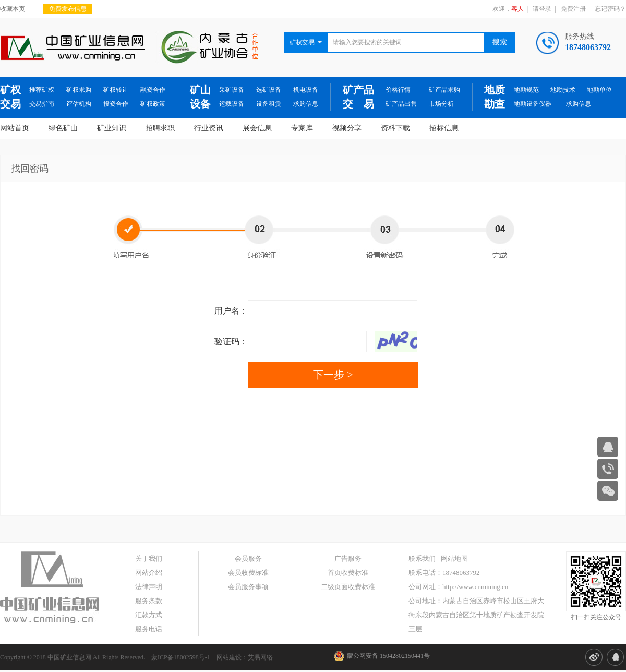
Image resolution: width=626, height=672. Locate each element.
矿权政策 (153, 104)
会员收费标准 (248, 573)
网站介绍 (149, 573)
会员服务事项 (248, 587)
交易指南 (42, 104)
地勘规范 (526, 90)
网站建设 (229, 657)
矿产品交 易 (358, 97)
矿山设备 (200, 97)
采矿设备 (232, 90)
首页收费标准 (348, 573)
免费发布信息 (68, 9)
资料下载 (395, 128)
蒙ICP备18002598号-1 (181, 657)
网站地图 (454, 559)
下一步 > (333, 375)
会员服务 (248, 559)
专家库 (302, 128)
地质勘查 (495, 97)
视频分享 (347, 128)
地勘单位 (599, 90)
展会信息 (257, 128)
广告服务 (348, 559)
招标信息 (444, 128)
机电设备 (306, 90)
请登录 (542, 9)
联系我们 (422, 559)
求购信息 (306, 104)
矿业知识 (112, 128)
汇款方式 (149, 615)
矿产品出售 (401, 104)
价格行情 (398, 90)
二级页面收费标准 (348, 587)
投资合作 (116, 104)
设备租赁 (269, 104)
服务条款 (149, 601)
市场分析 (441, 104)
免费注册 (573, 9)
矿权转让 (116, 90)
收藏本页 (13, 9)
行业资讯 (209, 128)
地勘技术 (563, 90)
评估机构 (79, 104)
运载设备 (232, 104)
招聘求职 (160, 128)
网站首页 (15, 128)
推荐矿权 (42, 90)
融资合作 (153, 90)
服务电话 (149, 629)
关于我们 (149, 559)
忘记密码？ (610, 9)
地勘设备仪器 (533, 104)
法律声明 (149, 587)
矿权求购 (79, 90)
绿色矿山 (63, 128)
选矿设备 (269, 90)
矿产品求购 (444, 90)
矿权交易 (10, 97)
